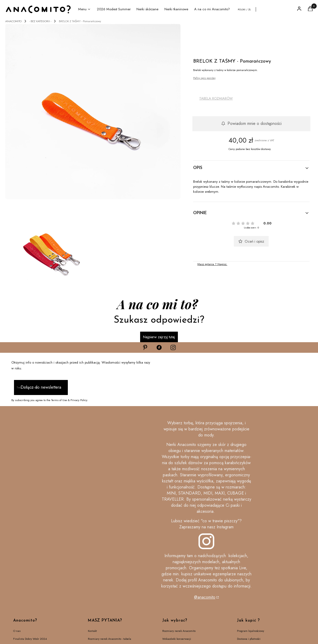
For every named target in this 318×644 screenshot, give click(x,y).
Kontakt (92, 631)
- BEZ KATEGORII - (40, 21)
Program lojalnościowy (251, 631)
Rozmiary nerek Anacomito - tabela (110, 639)
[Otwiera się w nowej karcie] (145, 347)
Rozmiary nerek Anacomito (179, 631)
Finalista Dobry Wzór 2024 (30, 639)
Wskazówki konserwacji (177, 639)
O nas (17, 631)
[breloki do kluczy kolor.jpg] (49, 245)
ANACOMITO (13, 21)
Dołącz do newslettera (41, 387)
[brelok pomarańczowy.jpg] (93, 111)
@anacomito (205, 597)
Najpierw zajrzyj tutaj (159, 337)
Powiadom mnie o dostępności (251, 123)
